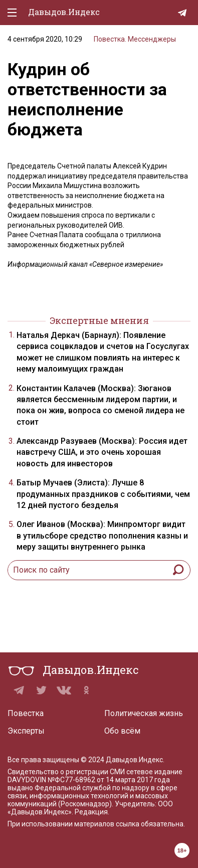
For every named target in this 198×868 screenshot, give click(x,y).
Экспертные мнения (99, 320)
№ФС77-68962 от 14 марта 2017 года (109, 780)
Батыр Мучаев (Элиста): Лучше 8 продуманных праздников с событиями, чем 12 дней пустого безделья (103, 494)
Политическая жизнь (144, 713)
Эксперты (26, 731)
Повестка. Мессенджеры (135, 39)
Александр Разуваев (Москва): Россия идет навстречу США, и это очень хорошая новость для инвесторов (102, 452)
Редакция (91, 812)
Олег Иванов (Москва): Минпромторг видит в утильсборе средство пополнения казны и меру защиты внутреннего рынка (102, 536)
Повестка (26, 713)
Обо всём (122, 731)
